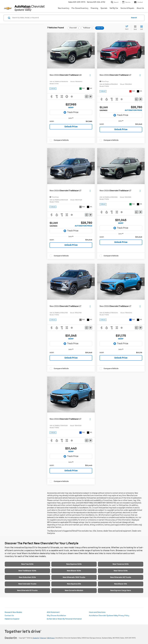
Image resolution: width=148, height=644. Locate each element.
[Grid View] (135, 28)
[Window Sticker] (91, 96)
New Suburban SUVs (27, 577)
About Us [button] (140, 8)
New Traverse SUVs (121, 564)
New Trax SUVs (27, 564)
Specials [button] (104, 8)
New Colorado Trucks (27, 584)
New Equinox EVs (74, 584)
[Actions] (90, 75)
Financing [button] (94, 8)
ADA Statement (53, 612)
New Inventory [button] (64, 8)
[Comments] (87, 96)
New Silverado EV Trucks (27, 591)
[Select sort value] (128, 28)
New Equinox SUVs (74, 564)
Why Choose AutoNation (56, 616)
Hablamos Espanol (12, 619)
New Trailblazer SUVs (27, 571)
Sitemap (43, 638)
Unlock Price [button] (71, 127)
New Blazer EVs (121, 584)
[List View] (141, 28)
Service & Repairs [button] (127, 8)
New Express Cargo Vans (121, 591)
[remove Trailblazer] (88, 28)
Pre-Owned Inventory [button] (80, 8)
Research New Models (13, 612)
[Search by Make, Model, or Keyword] (71, 18)
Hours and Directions (97, 612)
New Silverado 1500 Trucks (74, 577)
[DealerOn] (11, 638)
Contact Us (9, 616)
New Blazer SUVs (74, 571)
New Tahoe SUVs (121, 571)
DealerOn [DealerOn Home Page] (36, 638)
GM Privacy (51, 638)
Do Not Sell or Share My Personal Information (64, 619)
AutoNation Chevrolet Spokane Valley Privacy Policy (109, 616)
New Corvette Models (74, 591)
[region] (71, 122)
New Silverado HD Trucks (121, 577)
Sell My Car (114, 8)
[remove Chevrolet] (74, 28)
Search (134, 18)
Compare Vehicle (61, 140)
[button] (92, 51)
